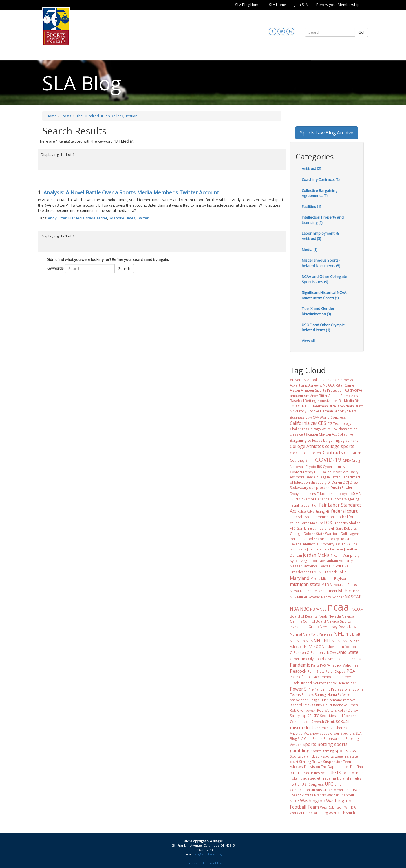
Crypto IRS (314, 467)
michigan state (305, 584)
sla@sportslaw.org (208, 854)
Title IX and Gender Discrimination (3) (318, 311)
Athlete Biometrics (343, 396)
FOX (328, 523)
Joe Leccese (334, 549)
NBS (323, 609)
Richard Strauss (303, 705)
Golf (344, 534)
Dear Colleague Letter (323, 477)
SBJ (310, 716)
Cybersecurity (334, 467)
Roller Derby (348, 710)
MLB (343, 590)
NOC (317, 647)
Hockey (333, 539)
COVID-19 (328, 459)
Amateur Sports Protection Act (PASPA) (331, 390)
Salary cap (298, 716)
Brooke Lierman (320, 411)
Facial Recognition (304, 505)
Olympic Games (338, 659)
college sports (340, 446)
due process (319, 487)
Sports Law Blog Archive (327, 133)
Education (325, 494)
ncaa (338, 607)
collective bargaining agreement (333, 440)
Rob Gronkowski (303, 710)
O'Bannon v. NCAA (321, 652)
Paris (315, 665)
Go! (361, 32)
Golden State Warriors (321, 534)
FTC (293, 528)
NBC (304, 609)
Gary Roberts (346, 528)
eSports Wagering (345, 499)
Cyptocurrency (302, 472)
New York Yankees (318, 634)
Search (124, 268)
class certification (304, 434)
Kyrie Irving (298, 561)
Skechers (348, 733)
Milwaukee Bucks (343, 585)
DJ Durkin (335, 482)
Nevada (335, 616)
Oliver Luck (299, 659)
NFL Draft (353, 634)
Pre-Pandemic (319, 689)
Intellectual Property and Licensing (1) (323, 220)
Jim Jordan (315, 549)
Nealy (323, 616)
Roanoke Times (122, 218)
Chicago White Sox (323, 429)
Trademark (330, 778)
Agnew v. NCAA (320, 385)
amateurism (300, 396)
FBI (328, 511)
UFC (329, 784)
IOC (338, 544)
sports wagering (336, 756)
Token (295, 778)
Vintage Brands (314, 795)
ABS (326, 380)
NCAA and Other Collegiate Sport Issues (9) (324, 279)
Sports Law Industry (306, 756)
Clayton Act (328, 434)
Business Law (301, 417)
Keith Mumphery (347, 555)
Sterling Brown (311, 762)
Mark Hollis (338, 572)
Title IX (334, 772)
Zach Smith (346, 813)
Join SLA (301, 5)
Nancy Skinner (332, 597)
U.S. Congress (313, 784)
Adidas (356, 380)
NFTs (301, 641)
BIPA (332, 406)
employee (342, 494)
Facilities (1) (311, 207)
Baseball (297, 401)
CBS (322, 423)
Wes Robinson (332, 807)
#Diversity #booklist (306, 380)
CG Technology (339, 423)
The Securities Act (312, 773)
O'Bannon (298, 652)
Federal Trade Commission (312, 517)
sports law (345, 751)
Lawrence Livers (315, 566)
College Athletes (307, 446)
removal (350, 700)
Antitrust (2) (311, 168)
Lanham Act (335, 561)
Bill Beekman (318, 406)
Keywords (55, 268)
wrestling (321, 813)
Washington (313, 801)
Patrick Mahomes (345, 665)
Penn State (316, 671)
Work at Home (301, 813)
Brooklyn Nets (345, 411)
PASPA (325, 665)
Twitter (143, 218)
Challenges (299, 429)
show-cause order (325, 733)
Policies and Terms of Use (203, 863)
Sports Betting (318, 744)
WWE (333, 813)
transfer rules (351, 778)
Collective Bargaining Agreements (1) (319, 193)
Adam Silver (340, 380)
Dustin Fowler (341, 487)
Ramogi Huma (326, 694)
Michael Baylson (334, 578)
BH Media (76, 218)
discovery (319, 482)
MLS (293, 597)
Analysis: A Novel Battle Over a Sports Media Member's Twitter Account (131, 192)
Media (315, 578)
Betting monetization (321, 401)
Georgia (296, 534)
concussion (299, 453)
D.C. (317, 472)
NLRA (308, 647)
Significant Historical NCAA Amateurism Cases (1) (324, 295)
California (300, 423)
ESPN (356, 493)
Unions (316, 790)
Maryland (300, 578)
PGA (351, 671)
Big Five (301, 406)
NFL (339, 633)
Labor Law (316, 561)
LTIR (325, 572)
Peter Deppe (336, 671)
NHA (309, 641)
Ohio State (347, 652)
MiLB (325, 585)
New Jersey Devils (334, 627)
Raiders (308, 694)
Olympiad (316, 659)
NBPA (315, 609)
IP (343, 544)
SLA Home (278, 5)
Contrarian (353, 453)
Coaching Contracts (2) (321, 179)
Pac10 (356, 659)
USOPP (295, 795)
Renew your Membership (338, 5)
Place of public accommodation (315, 677)
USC (347, 790)
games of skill (324, 528)
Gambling (304, 528)
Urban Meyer (333, 790)
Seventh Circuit (323, 722)
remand (336, 700)
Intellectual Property (318, 544)
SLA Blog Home (248, 5)
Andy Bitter (57, 218)
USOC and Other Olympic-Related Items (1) (324, 328)
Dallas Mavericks (335, 472)
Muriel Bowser (309, 597)
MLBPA (354, 591)
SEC (316, 716)
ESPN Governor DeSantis (310, 499)
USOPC (357, 790)
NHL (318, 641)
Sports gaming (322, 751)
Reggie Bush (319, 700)
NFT (293, 641)
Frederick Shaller (347, 523)
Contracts (333, 452)
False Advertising (311, 511)
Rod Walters (327, 710)
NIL (327, 641)
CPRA (347, 460)
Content (316, 453)
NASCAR (353, 597)
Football (341, 517)
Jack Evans (298, 549)
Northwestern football (340, 647)
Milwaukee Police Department (314, 591)
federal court (344, 511)
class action (348, 429)
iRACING (352, 544)
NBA (294, 609)
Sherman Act (324, 728)
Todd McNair (352, 773)
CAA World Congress (329, 417)
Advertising (299, 385)
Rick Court (324, 705)
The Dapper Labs (335, 767)
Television (312, 767)
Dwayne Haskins (303, 494)
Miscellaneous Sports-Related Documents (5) (321, 263)
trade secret (97, 218)
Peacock (298, 671)
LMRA (316, 572)
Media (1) (309, 250)
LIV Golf (335, 566)
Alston (295, 390)
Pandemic (300, 665)
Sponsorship (334, 738)
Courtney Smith (302, 460)
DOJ (346, 482)
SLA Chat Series (310, 738)
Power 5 (298, 689)
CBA (314, 423)
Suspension (333, 762)
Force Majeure (312, 523)
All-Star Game (343, 385)
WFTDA (350, 807)
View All (308, 341)
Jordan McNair (318, 555)
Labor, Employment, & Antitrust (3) (320, 236)
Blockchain (345, 406)
